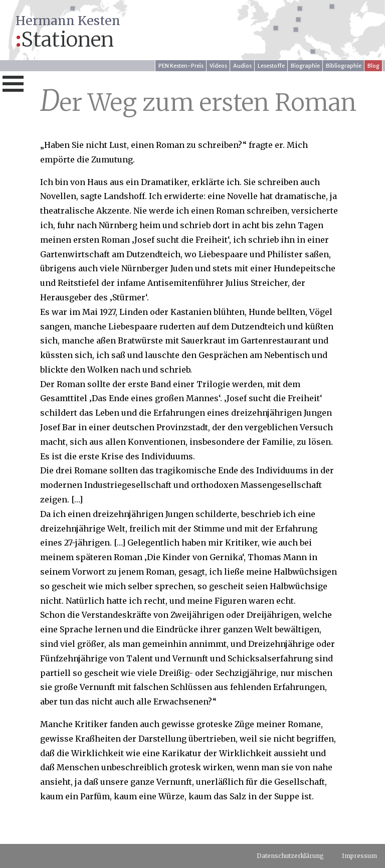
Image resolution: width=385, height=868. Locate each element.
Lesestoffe (271, 66)
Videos (218, 66)
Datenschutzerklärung (290, 856)
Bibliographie (344, 66)
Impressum (359, 856)
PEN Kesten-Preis (181, 66)
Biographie (305, 66)
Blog (373, 66)
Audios (242, 66)
